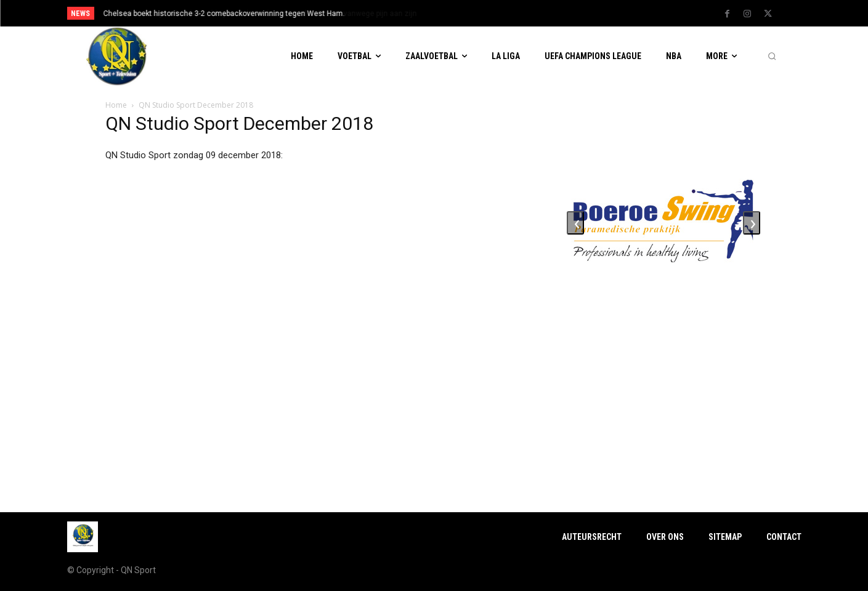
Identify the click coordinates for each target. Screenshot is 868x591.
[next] (475, 13)
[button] (772, 57)
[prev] (456, 13)
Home (116, 105)
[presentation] (575, 223)
